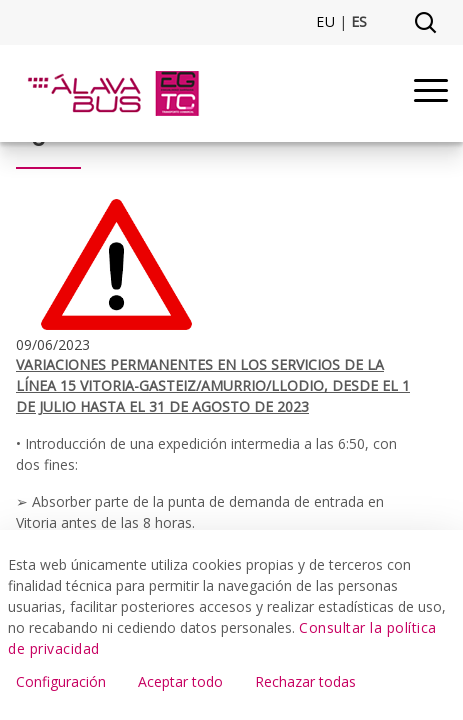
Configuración (61, 681)
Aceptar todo (180, 681)
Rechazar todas (305, 681)
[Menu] (431, 93)
